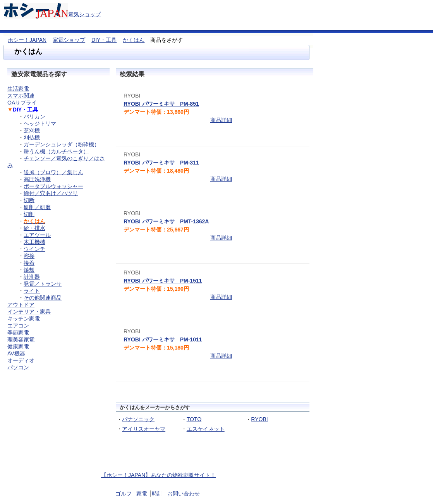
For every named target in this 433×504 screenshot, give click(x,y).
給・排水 (34, 228)
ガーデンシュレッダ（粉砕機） (62, 144)
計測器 (32, 277)
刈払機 (32, 137)
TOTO (194, 419)
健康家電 (18, 346)
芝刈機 (32, 130)
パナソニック (138, 419)
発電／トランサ (43, 284)
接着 (29, 263)
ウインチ (34, 249)
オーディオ (21, 360)
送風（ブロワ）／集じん (53, 172)
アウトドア (21, 305)
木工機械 (34, 242)
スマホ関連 (21, 96)
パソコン (18, 367)
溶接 (29, 256)
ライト (32, 291)
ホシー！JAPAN (27, 40)
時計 (157, 494)
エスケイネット (206, 429)
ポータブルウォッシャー (53, 186)
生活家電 (18, 89)
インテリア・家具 (29, 312)
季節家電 (18, 333)
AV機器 (16, 353)
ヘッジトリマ (40, 123)
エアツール (37, 235)
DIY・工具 (104, 40)
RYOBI (259, 419)
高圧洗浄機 (37, 179)
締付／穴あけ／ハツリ (51, 193)
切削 (29, 214)
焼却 (29, 270)
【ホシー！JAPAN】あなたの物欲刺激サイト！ (158, 475)
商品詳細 (221, 120)
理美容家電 (21, 339)
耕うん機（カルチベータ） (56, 151)
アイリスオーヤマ (144, 429)
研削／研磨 (37, 207)
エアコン (18, 326)
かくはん (134, 40)
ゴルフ (124, 494)
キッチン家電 (24, 319)
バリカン (34, 117)
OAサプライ (22, 103)
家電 (142, 494)
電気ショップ (84, 14)
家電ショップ (69, 40)
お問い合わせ (184, 494)
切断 (29, 200)
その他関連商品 (43, 298)
